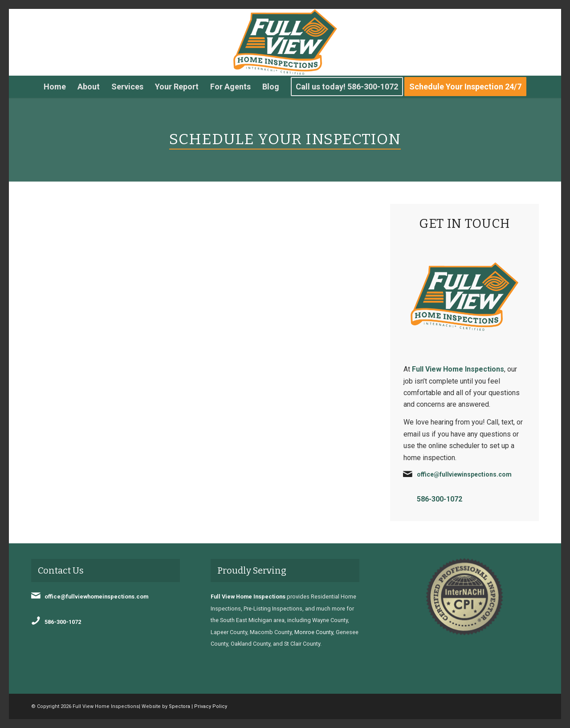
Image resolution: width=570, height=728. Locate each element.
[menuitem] (55, 87)
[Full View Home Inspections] (285, 42)
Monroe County (314, 632)
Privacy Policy (211, 706)
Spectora (179, 706)
